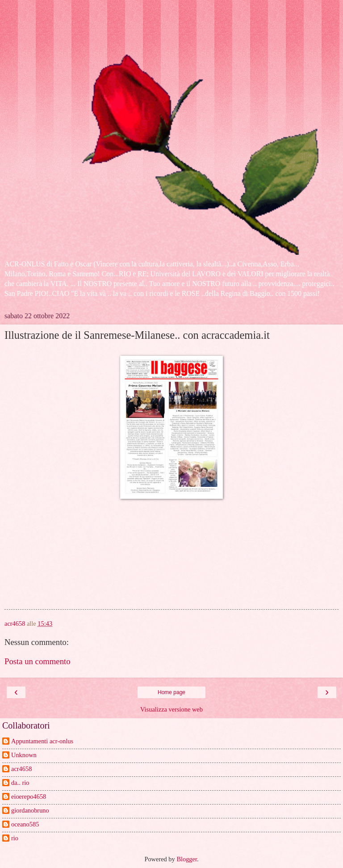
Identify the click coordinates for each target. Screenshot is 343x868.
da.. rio (20, 783)
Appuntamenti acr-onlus (42, 741)
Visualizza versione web (171, 709)
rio (15, 838)
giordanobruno (30, 810)
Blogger (187, 859)
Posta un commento (38, 661)
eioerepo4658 (29, 796)
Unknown (24, 755)
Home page (171, 692)
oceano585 (25, 824)
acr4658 (21, 769)
